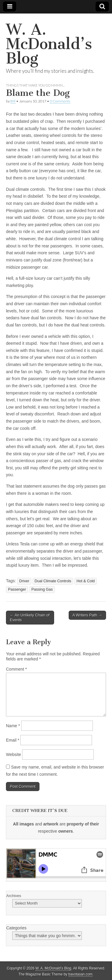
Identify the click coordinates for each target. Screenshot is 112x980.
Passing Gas (42, 589)
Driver (24, 581)
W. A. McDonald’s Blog (49, 44)
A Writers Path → (87, 615)
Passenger (17, 589)
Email (13, 740)
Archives (14, 896)
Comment (16, 669)
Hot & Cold (86, 581)
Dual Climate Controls (53, 581)
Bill (13, 101)
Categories (16, 928)
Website (13, 754)
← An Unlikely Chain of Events (30, 617)
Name (13, 726)
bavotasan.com (80, 974)
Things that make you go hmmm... (35, 85)
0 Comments (60, 101)
